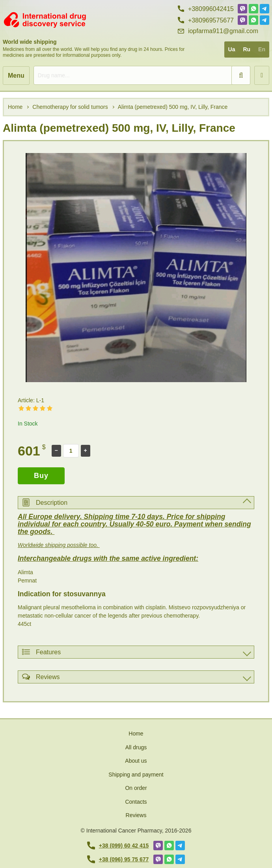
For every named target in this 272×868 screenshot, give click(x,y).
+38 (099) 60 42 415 (118, 846)
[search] (142, 75)
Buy (41, 476)
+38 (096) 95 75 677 (118, 859)
